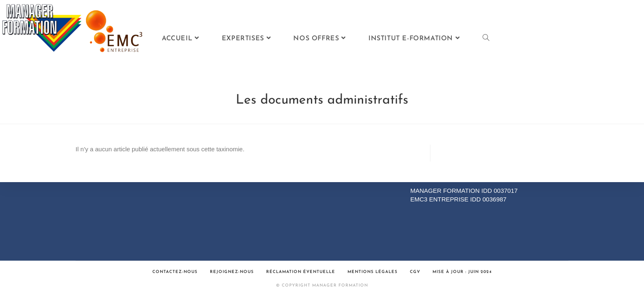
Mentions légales (373, 272)
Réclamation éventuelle (301, 272)
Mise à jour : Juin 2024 (462, 272)
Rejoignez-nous (232, 272)
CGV (415, 272)
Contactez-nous (175, 272)
